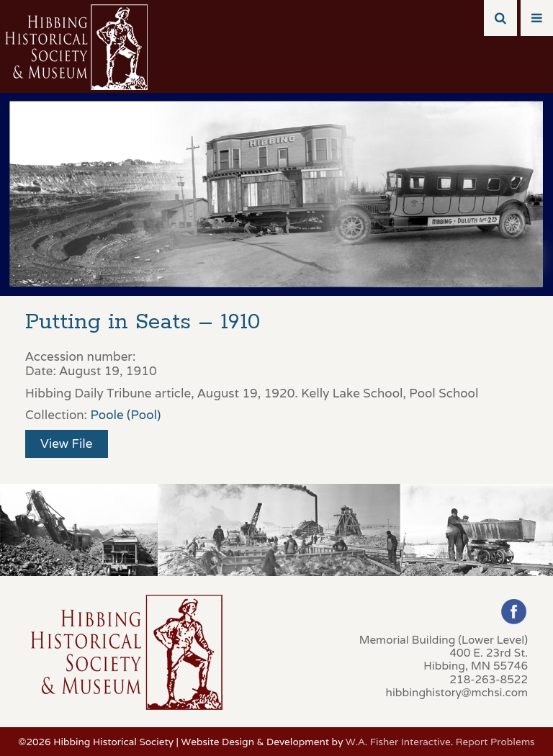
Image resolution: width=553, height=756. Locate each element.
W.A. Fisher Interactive (398, 742)
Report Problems (495, 742)
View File (67, 444)
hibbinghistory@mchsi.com (457, 692)
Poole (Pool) (125, 415)
